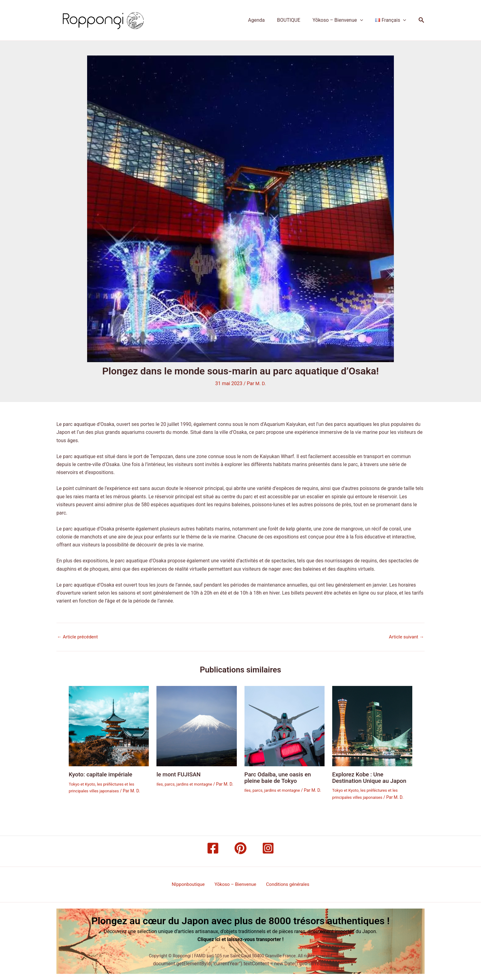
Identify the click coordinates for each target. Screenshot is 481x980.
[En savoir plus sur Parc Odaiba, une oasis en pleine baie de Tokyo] (285, 726)
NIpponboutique (190, 884)
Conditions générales (285, 884)
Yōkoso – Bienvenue (341, 20)
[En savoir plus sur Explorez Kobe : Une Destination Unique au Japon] (372, 726)
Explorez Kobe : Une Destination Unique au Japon (372, 777)
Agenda (265, 20)
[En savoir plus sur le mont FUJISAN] (196, 726)
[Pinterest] (240, 848)
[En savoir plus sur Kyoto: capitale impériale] (109, 726)
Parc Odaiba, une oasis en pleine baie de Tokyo (280, 777)
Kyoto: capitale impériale (102, 774)
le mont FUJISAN (180, 774)
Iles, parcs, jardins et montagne (186, 783)
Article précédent (79, 637)
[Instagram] (268, 848)
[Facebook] (213, 848)
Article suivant (405, 637)
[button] (364, 20)
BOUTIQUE (295, 20)
